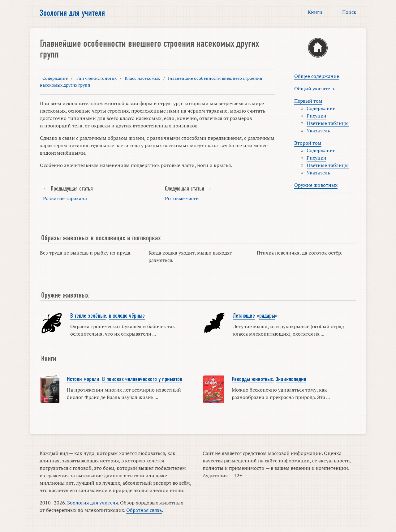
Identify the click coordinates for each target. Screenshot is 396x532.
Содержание (55, 78)
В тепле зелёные (88, 316)
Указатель (318, 131)
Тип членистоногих (96, 78)
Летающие (244, 316)
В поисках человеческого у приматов (142, 379)
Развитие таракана (65, 198)
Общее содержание (317, 76)
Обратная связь (144, 510)
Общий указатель (315, 88)
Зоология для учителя (72, 13)
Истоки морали (83, 379)
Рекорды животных (252, 379)
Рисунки (316, 116)
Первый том (308, 101)
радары (267, 316)
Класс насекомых (142, 78)
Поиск (349, 12)
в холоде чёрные (127, 316)
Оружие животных (316, 185)
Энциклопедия (291, 379)
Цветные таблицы (328, 123)
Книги (315, 12)
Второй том (308, 143)
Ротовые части (182, 198)
